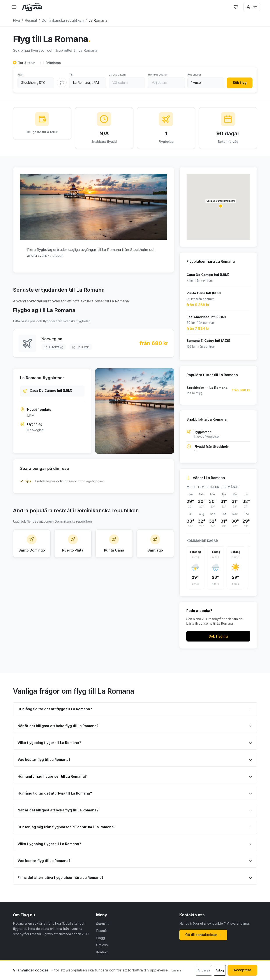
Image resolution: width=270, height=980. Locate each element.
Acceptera (241, 970)
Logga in (246, 7)
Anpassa (202, 970)
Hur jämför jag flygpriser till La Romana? (52, 778)
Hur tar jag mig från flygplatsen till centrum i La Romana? (67, 828)
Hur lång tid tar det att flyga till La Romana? (55, 710)
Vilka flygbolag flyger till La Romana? (49, 744)
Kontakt (102, 953)
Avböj (218, 970)
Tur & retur (27, 63)
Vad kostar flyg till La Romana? (44, 761)
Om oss (102, 946)
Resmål (102, 932)
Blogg (101, 939)
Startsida (103, 925)
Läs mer (177, 971)
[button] (221, 207)
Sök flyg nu (218, 638)
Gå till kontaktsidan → (204, 936)
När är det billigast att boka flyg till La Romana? (58, 727)
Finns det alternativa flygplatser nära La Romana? (61, 879)
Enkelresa (53, 63)
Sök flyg (239, 83)
